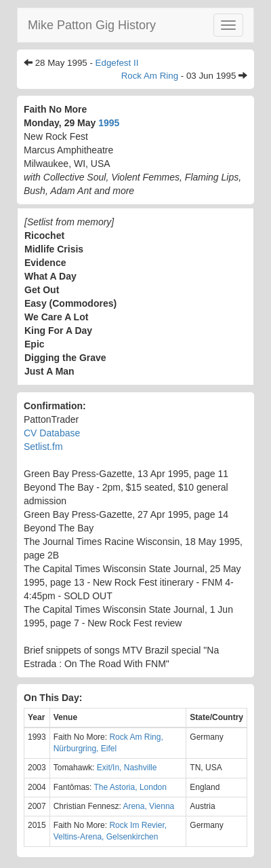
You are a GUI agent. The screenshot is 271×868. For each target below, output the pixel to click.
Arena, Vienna (148, 806)
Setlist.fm (43, 447)
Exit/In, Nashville (127, 768)
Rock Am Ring (150, 76)
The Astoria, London (130, 787)
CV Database (52, 433)
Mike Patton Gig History (92, 25)
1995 (109, 123)
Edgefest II (117, 63)
